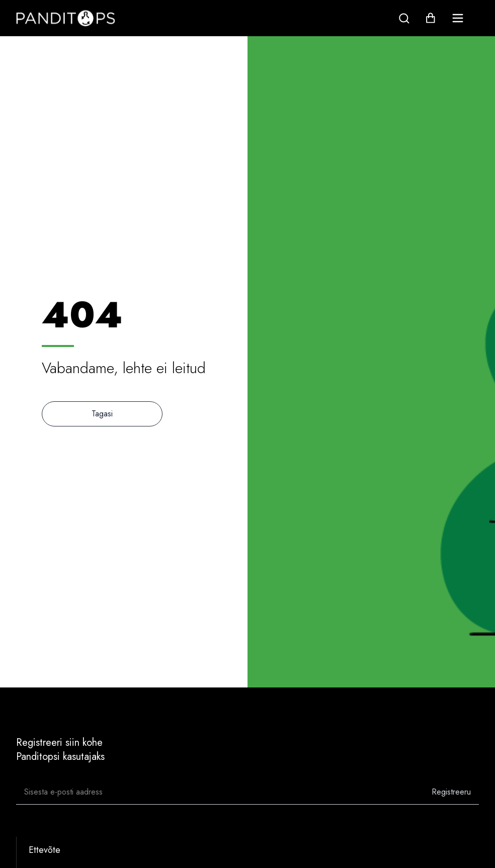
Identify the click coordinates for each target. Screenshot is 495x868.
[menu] (458, 18)
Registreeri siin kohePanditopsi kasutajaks (60, 750)
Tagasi (102, 414)
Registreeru (451, 792)
